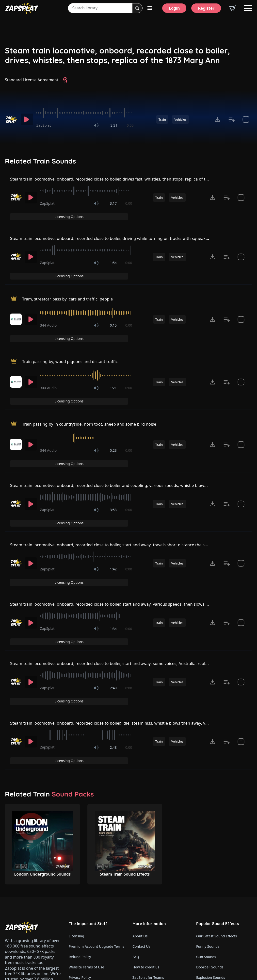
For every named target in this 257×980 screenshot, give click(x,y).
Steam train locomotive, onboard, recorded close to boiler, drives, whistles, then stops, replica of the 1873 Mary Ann (117, 55)
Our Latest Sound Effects (217, 836)
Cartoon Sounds (209, 940)
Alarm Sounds (208, 919)
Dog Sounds (206, 898)
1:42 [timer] (113, 509)
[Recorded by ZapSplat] (11, 119)
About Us (140, 836)
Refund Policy (80, 857)
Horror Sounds (208, 909)
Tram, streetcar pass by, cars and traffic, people (72, 280)
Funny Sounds (208, 847)
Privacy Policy (80, 878)
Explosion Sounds (211, 878)
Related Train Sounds (40, 161)
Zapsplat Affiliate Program (154, 929)
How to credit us (146, 867)
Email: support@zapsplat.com (32, 906)
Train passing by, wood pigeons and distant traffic (75, 331)
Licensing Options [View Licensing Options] (230, 179)
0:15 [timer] (113, 306)
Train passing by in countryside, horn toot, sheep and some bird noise (96, 383)
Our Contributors (147, 898)
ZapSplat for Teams (148, 878)
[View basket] (233, 8)
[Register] (206, 8)
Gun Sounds (206, 857)
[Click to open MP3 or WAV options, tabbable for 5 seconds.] (217, 119)
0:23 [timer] (113, 409)
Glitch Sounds (208, 929)
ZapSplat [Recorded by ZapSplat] (44, 125)
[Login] (174, 8)
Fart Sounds (206, 888)
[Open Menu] (248, 8)
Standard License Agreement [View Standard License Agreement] (32, 80)
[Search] (137, 8)
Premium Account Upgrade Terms (96, 847)
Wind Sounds (207, 950)
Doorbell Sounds (210, 867)
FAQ (136, 857)
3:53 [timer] (113, 459)
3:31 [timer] (114, 125)
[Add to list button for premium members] (232, 119)
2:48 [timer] (113, 658)
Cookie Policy (80, 888)
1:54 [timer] (113, 254)
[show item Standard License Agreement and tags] (246, 119)
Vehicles (180, 119)
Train (162, 119)
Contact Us (141, 847)
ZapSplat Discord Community (156, 909)
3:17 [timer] (113, 205)
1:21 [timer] (113, 358)
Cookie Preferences (85, 898)
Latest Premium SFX (149, 888)
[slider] (85, 113)
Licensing (76, 836)
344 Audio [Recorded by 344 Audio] (48, 306)
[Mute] (96, 125)
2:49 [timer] (113, 608)
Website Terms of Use (86, 867)
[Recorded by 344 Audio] (16, 300)
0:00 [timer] (130, 125)
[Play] (27, 119)
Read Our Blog (144, 919)
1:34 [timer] (113, 559)
